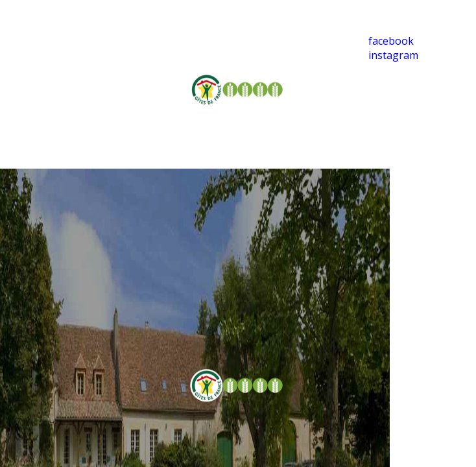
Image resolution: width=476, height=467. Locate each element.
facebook (391, 41)
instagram (393, 55)
